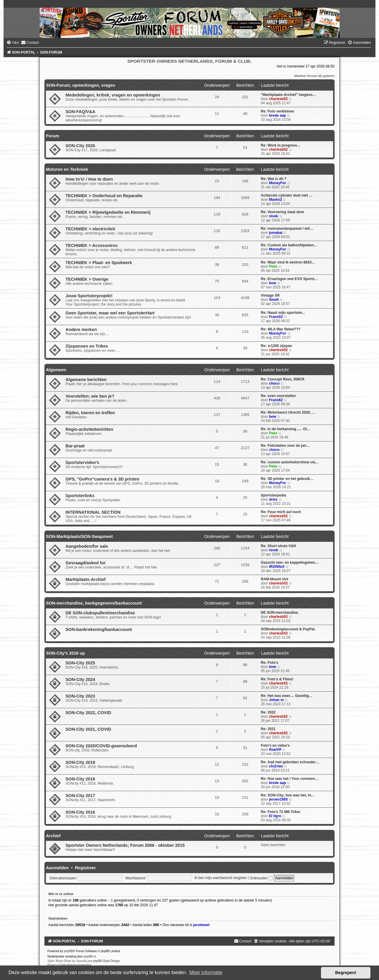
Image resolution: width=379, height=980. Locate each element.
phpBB (68, 951)
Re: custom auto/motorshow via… (290, 462)
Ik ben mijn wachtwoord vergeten (221, 878)
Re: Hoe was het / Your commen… (290, 779)
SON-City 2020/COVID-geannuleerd (101, 746)
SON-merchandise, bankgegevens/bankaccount (94, 603)
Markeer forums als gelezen (314, 76)
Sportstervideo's (82, 462)
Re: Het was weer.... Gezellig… (287, 696)
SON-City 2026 (80, 146)
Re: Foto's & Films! (277, 679)
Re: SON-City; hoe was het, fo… (288, 795)
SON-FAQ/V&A (80, 112)
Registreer (85, 868)
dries (273, 499)
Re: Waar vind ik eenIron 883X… (288, 262)
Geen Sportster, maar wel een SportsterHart (110, 313)
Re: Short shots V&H (278, 546)
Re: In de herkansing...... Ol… (286, 429)
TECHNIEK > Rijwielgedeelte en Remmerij (108, 212)
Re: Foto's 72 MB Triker (281, 812)
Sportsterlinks (80, 496)
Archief (53, 836)
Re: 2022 (268, 712)
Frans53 (276, 317)
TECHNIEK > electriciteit (90, 229)
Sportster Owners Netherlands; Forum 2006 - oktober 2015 (125, 845)
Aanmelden (57, 868)
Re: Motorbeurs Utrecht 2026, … (288, 412)
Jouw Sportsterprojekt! (89, 296)
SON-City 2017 (80, 796)
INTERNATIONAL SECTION (93, 512)
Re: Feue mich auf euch (281, 512)
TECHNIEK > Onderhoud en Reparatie (104, 196)
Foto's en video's (275, 746)
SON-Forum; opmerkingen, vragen (81, 85)
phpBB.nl (90, 956)
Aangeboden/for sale (87, 546)
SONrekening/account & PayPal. (288, 629)
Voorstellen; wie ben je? (90, 396)
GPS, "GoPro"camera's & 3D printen (102, 479)
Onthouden (261, 878)
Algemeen (56, 370)
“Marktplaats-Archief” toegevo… (289, 95)
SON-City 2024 (80, 679)
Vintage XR (270, 295)
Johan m (276, 700)
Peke (273, 266)
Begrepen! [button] (346, 973)
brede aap (277, 115)
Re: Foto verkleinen (277, 111)
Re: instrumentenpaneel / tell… (287, 229)
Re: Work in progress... (280, 145)
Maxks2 (275, 200)
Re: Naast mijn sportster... (283, 313)
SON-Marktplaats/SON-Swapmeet (79, 536)
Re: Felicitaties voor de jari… (285, 446)
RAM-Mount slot (275, 579)
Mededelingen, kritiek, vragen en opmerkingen (113, 95)
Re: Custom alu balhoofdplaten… (289, 245)
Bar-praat (75, 446)
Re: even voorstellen (278, 396)
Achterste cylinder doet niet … (287, 195)
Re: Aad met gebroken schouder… (290, 762)
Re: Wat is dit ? (274, 179)
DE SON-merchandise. (280, 613)
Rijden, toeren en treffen (90, 413)
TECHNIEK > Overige (87, 279)
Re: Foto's (270, 663)
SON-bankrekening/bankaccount (99, 629)
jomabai (276, 233)
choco (274, 383)
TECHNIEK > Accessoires (91, 245)
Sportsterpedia (273, 495)
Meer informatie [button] (206, 972)
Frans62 (276, 400)
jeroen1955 (278, 799)
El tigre (275, 816)
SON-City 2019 (80, 762)
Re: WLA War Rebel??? (281, 329)
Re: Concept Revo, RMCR (283, 379)
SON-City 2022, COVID (88, 713)
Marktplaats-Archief (86, 579)
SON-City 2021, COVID (88, 729)
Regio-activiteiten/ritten (89, 429)
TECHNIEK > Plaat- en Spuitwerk (99, 263)
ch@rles (276, 766)
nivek (273, 216)
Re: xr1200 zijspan (277, 346)
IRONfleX (277, 567)
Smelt (274, 300)
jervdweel (201, 925)
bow (272, 283)
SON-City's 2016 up (65, 653)
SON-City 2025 (80, 663)
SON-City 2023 (80, 696)
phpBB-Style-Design (107, 961)
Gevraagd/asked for (86, 563)
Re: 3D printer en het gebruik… (287, 479)
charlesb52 (278, 99)
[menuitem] (13, 43)
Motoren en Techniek (67, 169)
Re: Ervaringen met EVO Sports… (290, 279)
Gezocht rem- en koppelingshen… (290, 563)
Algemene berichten (86, 380)
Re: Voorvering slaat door (283, 212)
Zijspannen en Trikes (87, 346)
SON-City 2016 (80, 812)
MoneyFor (277, 183)
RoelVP (275, 750)
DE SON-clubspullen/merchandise (100, 613)
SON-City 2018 (80, 779)
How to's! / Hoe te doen (89, 179)
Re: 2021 (268, 729)
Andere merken (81, 330)
